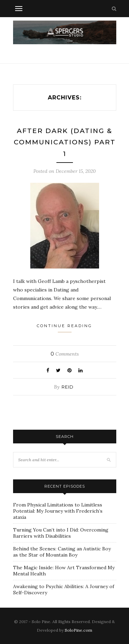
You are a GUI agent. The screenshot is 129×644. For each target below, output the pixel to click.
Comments (65, 354)
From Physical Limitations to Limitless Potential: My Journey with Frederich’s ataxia (58, 511)
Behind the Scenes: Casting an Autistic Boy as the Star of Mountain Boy (62, 552)
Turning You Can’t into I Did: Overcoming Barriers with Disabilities (61, 533)
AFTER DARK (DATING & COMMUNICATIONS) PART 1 (65, 142)
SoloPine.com (78, 630)
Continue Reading (64, 328)
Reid (68, 387)
